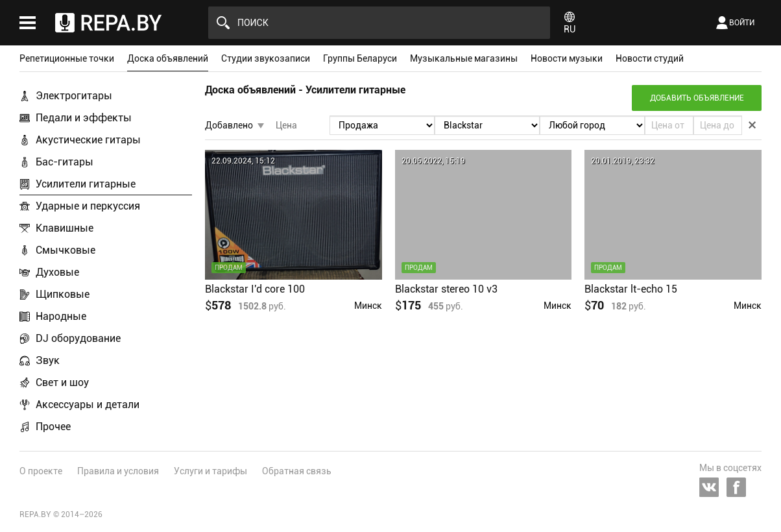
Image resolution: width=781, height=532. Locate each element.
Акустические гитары (88, 140)
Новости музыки (567, 58)
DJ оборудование (78, 338)
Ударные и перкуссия (88, 206)
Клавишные (65, 228)
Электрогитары (74, 96)
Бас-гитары (65, 162)
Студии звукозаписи (266, 58)
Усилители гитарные (86, 184)
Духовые (57, 272)
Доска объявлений (168, 58)
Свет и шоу (62, 382)
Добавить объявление (697, 98)
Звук (48, 360)
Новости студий (650, 58)
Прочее (53, 427)
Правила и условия (118, 471)
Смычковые (66, 250)
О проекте (41, 471)
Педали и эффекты (84, 118)
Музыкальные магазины (464, 58)
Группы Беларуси (360, 58)
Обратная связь (297, 471)
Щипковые (63, 294)
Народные (61, 316)
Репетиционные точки (67, 58)
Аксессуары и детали (88, 405)
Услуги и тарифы (210, 471)
